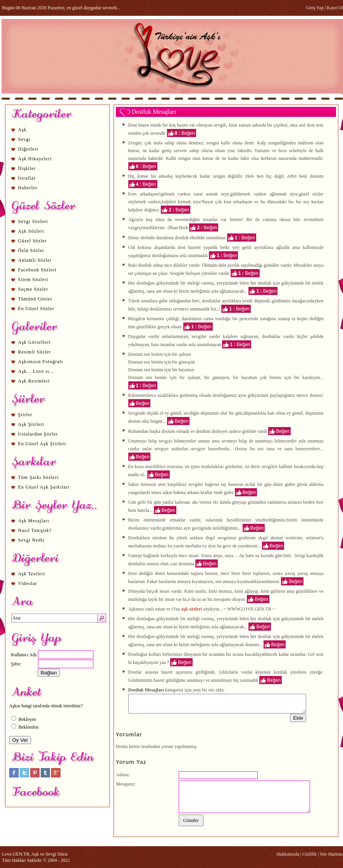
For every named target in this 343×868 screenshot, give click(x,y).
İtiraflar (27, 178)
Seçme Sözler (33, 289)
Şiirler (25, 415)
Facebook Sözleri (38, 270)
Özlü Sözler (31, 250)
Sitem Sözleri (33, 280)
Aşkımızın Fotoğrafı (41, 362)
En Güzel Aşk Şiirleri (42, 444)
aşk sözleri (192, 609)
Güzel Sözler (33, 241)
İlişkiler (27, 168)
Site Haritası (331, 854)
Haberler (28, 188)
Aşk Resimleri (34, 381)
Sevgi (24, 139)
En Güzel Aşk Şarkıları (44, 487)
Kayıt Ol (335, 8)
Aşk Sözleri (31, 231)
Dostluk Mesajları (154, 112)
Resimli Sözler (35, 352)
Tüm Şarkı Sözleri (39, 477)
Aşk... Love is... (36, 371)
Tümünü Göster (35, 299)
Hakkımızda (288, 854)
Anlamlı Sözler (35, 260)
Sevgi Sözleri (33, 221)
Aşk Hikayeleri (35, 159)
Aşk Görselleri (34, 342)
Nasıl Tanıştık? (35, 530)
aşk (155, 431)
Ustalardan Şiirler (38, 434)
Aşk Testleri (32, 574)
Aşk (22, 130)
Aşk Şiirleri (31, 424)
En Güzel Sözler (36, 309)
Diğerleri (28, 149)
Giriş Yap (315, 8)
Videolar (28, 583)
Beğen (188, 133)
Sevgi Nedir (32, 540)
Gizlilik (309, 854)
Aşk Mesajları (34, 521)
